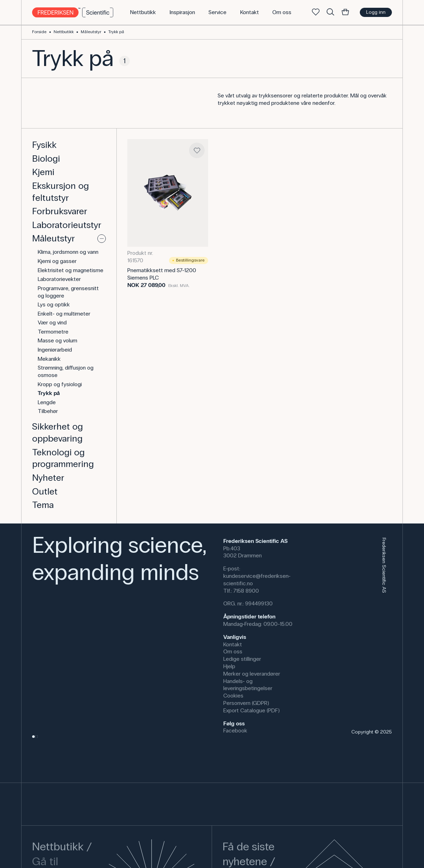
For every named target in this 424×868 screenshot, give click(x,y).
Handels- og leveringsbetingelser (248, 685)
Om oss (233, 651)
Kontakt (233, 644)
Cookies (233, 696)
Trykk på (116, 32)
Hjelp (229, 666)
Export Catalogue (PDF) (252, 710)
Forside (39, 32)
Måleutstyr (91, 32)
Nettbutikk (64, 32)
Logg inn (376, 12)
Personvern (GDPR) (246, 703)
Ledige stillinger (242, 659)
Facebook (235, 731)
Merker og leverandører (252, 674)
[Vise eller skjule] (102, 239)
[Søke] (331, 12)
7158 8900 (246, 591)
